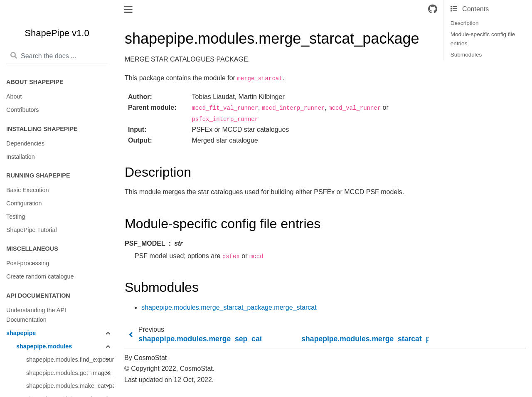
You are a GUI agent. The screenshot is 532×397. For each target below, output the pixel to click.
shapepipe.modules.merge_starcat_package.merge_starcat (229, 307)
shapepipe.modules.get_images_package (70, 373)
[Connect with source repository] (433, 9)
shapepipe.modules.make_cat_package (70, 386)
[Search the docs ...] (57, 56)
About (14, 96)
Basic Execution (27, 190)
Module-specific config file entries (483, 39)
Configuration (24, 203)
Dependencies (25, 143)
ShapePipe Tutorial (32, 230)
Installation (21, 157)
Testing (16, 217)
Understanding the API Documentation (36, 315)
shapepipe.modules (44, 346)
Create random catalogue (40, 276)
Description (465, 23)
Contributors (22, 110)
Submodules (466, 55)
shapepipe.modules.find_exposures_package (70, 360)
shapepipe (21, 333)
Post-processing (28, 263)
